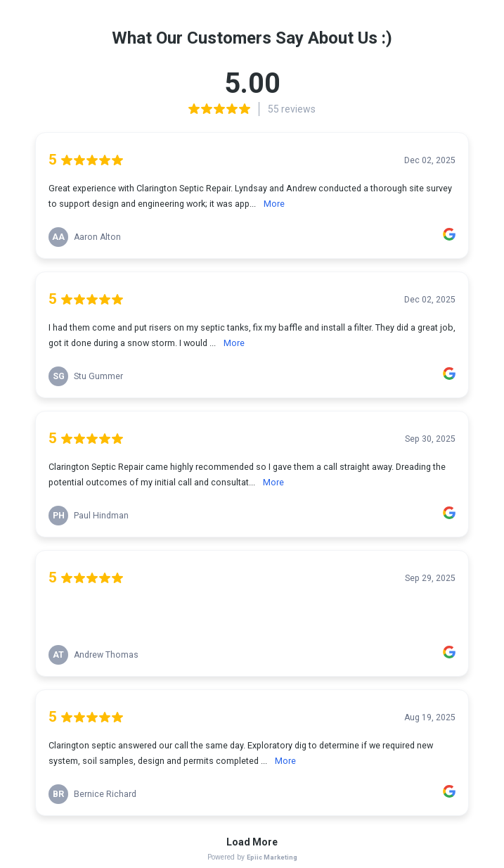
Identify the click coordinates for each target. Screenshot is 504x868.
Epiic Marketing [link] (272, 857)
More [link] (274, 204)
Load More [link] (252, 842)
